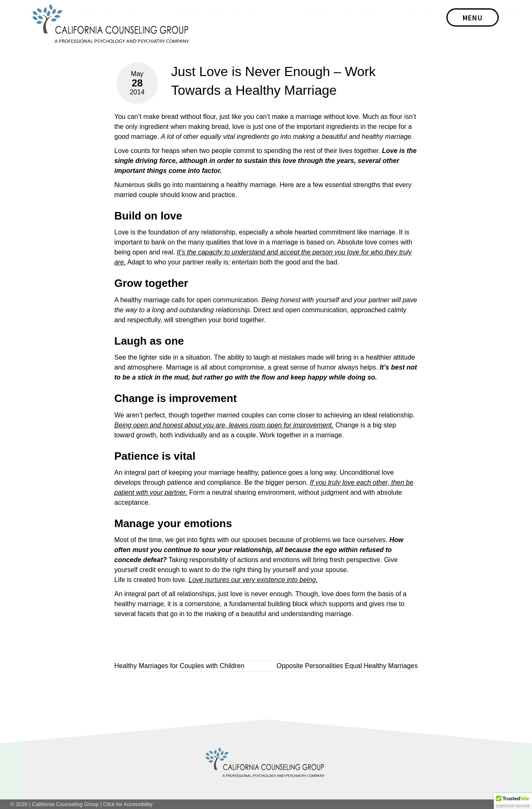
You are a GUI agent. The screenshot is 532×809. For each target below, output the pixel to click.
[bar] (473, 17)
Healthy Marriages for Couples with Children (179, 666)
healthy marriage (139, 604)
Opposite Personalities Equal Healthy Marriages (347, 666)
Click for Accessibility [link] (128, 804)
